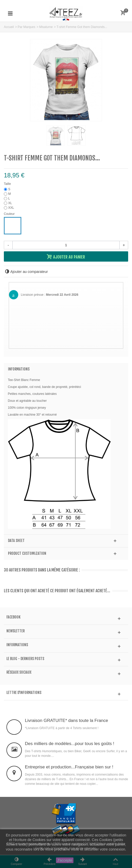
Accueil (9, 27)
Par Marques (27, 27)
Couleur (10, 214)
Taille (8, 184)
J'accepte (65, 860)
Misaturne (46, 27)
